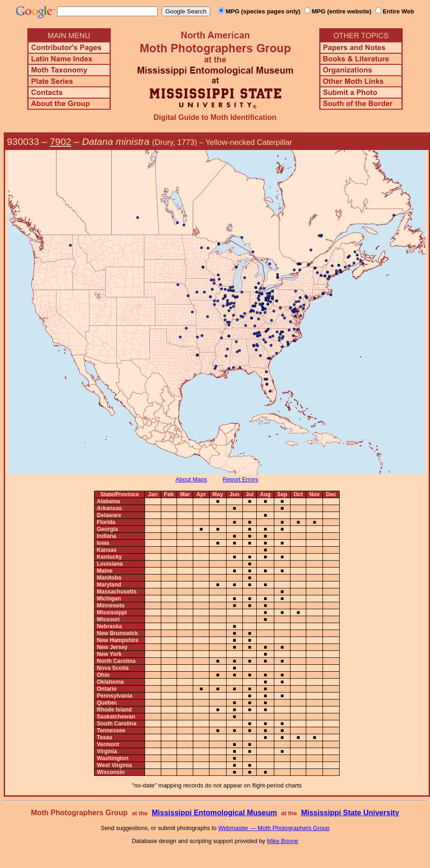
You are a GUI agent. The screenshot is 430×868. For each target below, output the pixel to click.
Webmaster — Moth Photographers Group (274, 828)
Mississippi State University (350, 813)
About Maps (191, 479)
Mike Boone (283, 841)
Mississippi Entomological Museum (214, 813)
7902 (61, 141)
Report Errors (241, 479)
